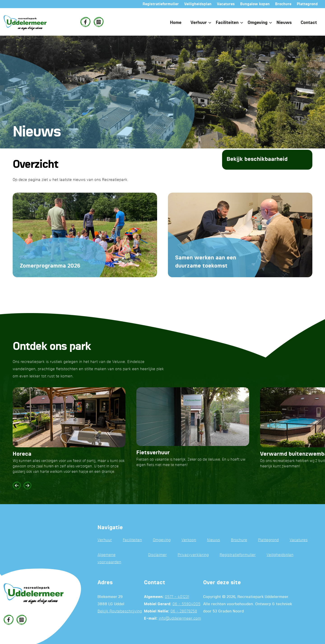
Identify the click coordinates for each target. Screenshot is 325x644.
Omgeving (258, 23)
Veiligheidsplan (280, 555)
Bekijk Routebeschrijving (120, 611)
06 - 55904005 (186, 604)
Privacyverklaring (193, 555)
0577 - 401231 (177, 597)
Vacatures (299, 540)
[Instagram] (99, 22)
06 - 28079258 (184, 611)
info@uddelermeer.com (180, 619)
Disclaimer (157, 555)
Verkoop (189, 540)
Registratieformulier (238, 555)
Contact (309, 23)
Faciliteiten (227, 23)
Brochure (239, 540)
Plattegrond (268, 540)
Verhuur (199, 23)
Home (176, 23)
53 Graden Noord (228, 611)
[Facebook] (85, 22)
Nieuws (284, 23)
